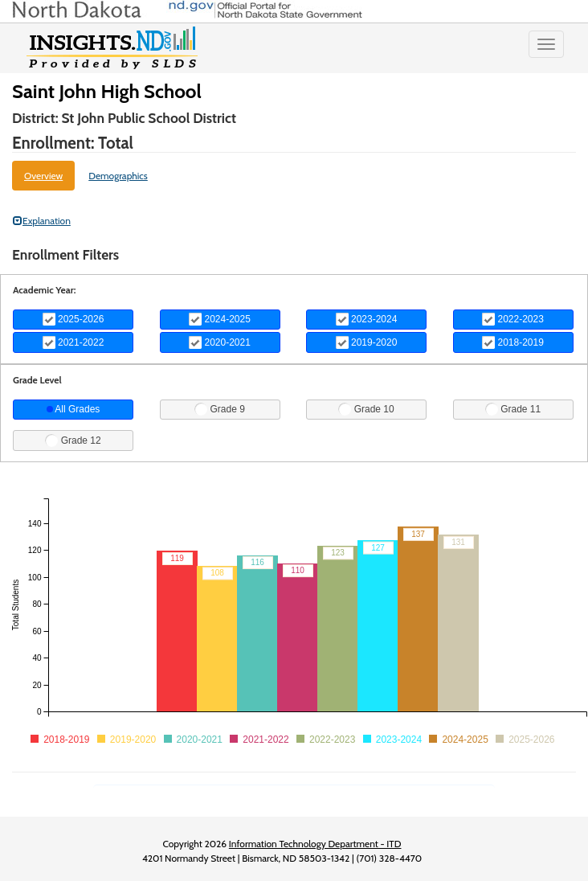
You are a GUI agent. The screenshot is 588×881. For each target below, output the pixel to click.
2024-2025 (220, 319)
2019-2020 (367, 342)
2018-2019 (513, 342)
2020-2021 (220, 342)
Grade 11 (513, 409)
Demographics (118, 176)
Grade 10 (366, 409)
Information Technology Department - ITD (315, 844)
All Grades (73, 409)
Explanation (42, 221)
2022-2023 (513, 319)
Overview (43, 176)
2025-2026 (73, 319)
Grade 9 (220, 409)
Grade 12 (73, 440)
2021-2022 (73, 342)
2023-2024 (367, 319)
